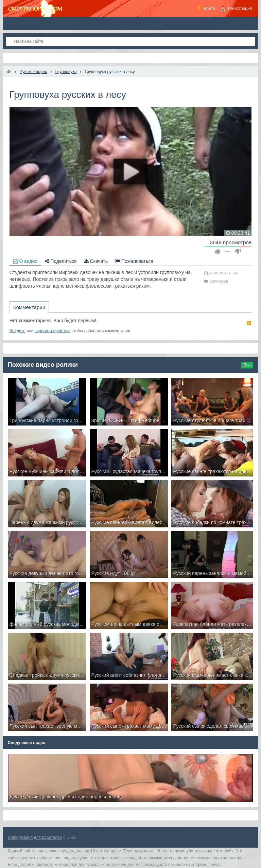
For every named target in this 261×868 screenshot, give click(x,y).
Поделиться (61, 261)
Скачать (96, 261)
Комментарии (29, 307)
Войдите (18, 331)
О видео (25, 261)
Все (247, 365)
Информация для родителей (35, 837)
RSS (249, 323)
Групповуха (218, 281)
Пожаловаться (134, 261)
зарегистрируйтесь (53, 331)
